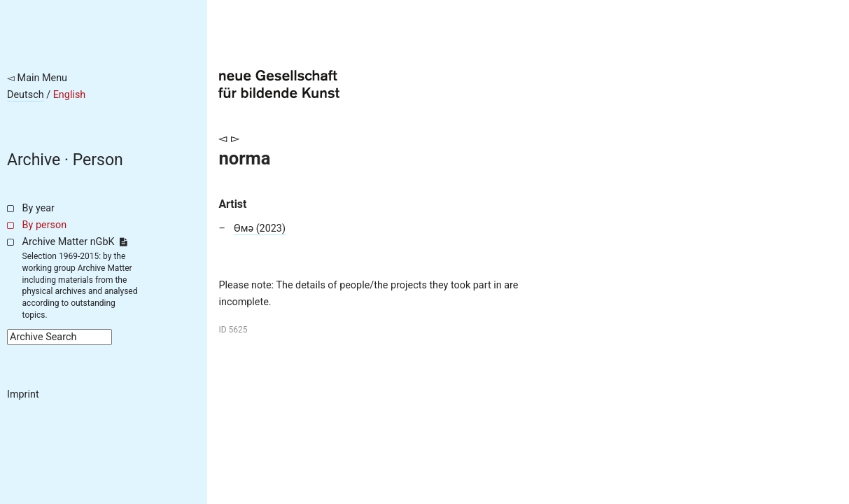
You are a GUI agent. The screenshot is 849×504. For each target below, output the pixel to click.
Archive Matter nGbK (75, 242)
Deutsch (26, 95)
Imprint (23, 394)
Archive (34, 160)
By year (38, 208)
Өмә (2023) (260, 229)
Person (98, 160)
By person (45, 225)
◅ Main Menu (37, 78)
